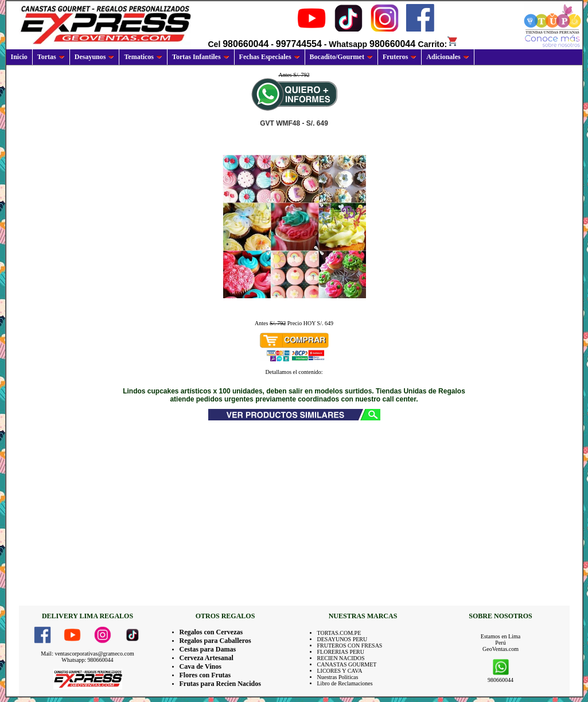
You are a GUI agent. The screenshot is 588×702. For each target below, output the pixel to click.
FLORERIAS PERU (341, 652)
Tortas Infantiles (201, 57)
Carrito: (439, 44)
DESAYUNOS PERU (342, 639)
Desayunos (95, 57)
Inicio (19, 57)
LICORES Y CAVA (340, 671)
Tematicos (143, 57)
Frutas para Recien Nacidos (220, 684)
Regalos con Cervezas (211, 632)
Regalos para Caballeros (215, 641)
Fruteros (400, 57)
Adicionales (447, 57)
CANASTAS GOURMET (347, 664)
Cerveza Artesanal (207, 658)
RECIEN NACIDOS (341, 658)
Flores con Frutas (205, 675)
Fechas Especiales (270, 57)
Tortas (51, 57)
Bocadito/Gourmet (341, 57)
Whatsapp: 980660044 (87, 660)
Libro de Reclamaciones (345, 683)
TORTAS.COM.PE (339, 633)
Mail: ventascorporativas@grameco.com (87, 654)
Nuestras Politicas (338, 677)
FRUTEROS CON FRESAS (350, 646)
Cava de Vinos (200, 666)
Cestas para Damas (208, 649)
